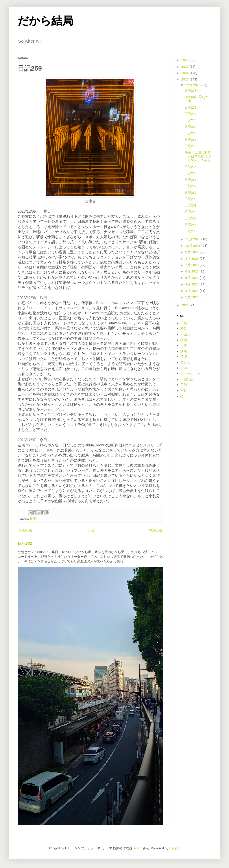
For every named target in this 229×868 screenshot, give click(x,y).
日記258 (191, 212)
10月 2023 (193, 246)
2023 (185, 79)
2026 (185, 60)
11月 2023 (193, 239)
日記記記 (187, 379)
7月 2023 (192, 265)
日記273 (191, 90)
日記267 (191, 140)
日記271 (191, 114)
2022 (185, 305)
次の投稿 (25, 530)
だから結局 (45, 21)
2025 (185, 67)
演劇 (184, 351)
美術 (184, 385)
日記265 (191, 167)
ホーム (90, 530)
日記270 (191, 120)
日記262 (191, 186)
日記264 (191, 173)
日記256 (191, 225)
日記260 (191, 199)
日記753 (25, 544)
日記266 (191, 146)
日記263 (191, 180)
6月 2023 (192, 271)
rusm (138, 848)
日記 (33, 519)
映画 (184, 340)
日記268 (191, 133)
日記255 (191, 231)
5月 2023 (192, 278)
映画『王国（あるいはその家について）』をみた (198, 156)
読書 (184, 329)
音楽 (184, 357)
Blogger (175, 848)
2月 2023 (192, 297)
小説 (184, 345)
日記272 (191, 107)
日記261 (191, 193)
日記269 (191, 127)
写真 (184, 390)
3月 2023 (192, 291)
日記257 (191, 218)
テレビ (185, 362)
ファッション (190, 374)
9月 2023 (192, 252)
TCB (184, 368)
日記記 (185, 334)
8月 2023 (192, 259)
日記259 (191, 205)
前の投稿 (155, 530)
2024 (185, 73)
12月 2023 (193, 85)
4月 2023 (192, 284)
